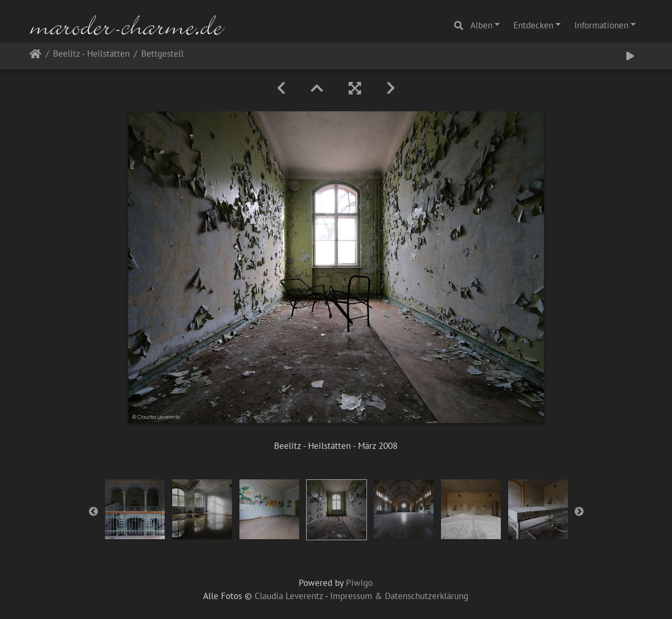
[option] (135, 509)
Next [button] (579, 512)
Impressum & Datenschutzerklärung (399, 596)
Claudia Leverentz (289, 596)
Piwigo (359, 583)
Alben (481, 25)
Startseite (35, 56)
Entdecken (533, 25)
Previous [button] (93, 512)
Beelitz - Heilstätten (91, 54)
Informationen (601, 25)
